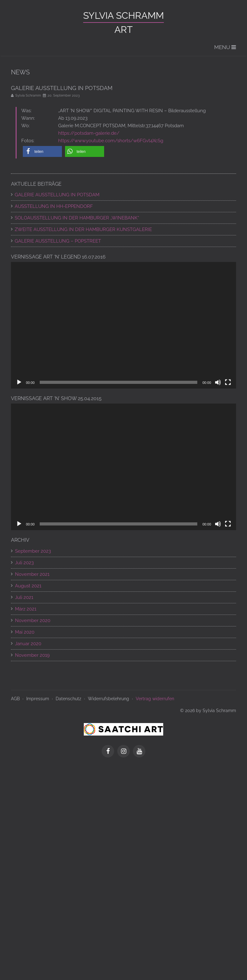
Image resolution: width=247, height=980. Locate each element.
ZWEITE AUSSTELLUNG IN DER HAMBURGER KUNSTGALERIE (83, 229)
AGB (15, 699)
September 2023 (33, 551)
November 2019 (32, 655)
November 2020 (33, 621)
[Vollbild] (228, 382)
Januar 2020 (28, 644)
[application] (123, 325)
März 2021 (26, 609)
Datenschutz (68, 699)
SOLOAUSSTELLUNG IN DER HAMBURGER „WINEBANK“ (77, 218)
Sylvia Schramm (123, 15)
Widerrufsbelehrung (108, 699)
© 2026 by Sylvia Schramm (208, 711)
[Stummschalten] (218, 382)
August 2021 (28, 586)
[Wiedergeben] (19, 382)
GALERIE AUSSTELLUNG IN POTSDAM (57, 195)
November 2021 (32, 574)
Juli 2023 (24, 563)
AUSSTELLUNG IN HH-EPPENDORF (54, 206)
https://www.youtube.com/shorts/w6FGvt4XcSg (111, 141)
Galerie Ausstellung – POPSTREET (58, 241)
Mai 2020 (25, 632)
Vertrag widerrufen (155, 699)
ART (123, 30)
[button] (42, 151)
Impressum (38, 699)
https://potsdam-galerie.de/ (89, 133)
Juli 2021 (24, 597)
